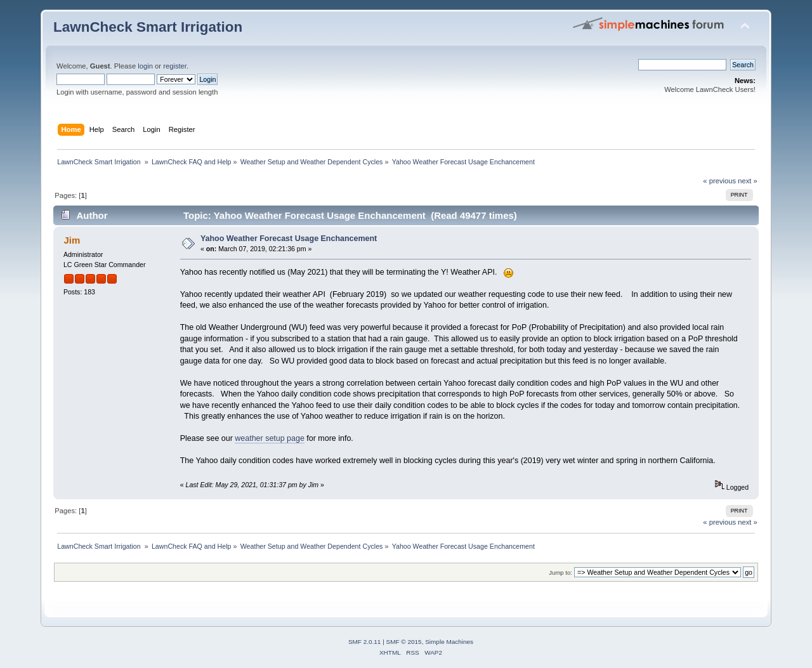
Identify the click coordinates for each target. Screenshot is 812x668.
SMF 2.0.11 (365, 642)
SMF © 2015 (404, 642)
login (145, 66)
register (175, 66)
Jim (72, 240)
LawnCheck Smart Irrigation (148, 27)
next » (748, 181)
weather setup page (270, 438)
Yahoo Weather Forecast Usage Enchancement (289, 239)
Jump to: (560, 573)
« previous (719, 181)
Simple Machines (449, 642)
